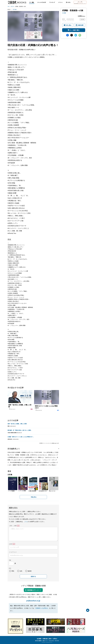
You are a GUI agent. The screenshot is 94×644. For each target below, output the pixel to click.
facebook (68, 35)
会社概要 (39, 639)
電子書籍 (15, 9)
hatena (76, 35)
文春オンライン (45, 641)
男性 (13, 571)
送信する (33, 576)
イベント (60, 2)
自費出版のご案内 (47, 639)
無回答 (30, 571)
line (80, 35)
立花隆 (64, 13)
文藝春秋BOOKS (17, 2)
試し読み (69, 25)
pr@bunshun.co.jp (33, 601)
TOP (9, 6)
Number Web (51, 641)
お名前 (10, 544)
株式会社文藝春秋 (38, 641)
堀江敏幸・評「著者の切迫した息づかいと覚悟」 (20, 430)
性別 (10, 568)
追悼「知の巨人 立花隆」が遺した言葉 (17, 424)
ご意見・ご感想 (13, 526)
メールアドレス (13, 552)
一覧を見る (33, 497)
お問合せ (55, 639)
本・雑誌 (32, 2)
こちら (26, 522)
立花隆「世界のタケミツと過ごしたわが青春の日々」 (21, 437)
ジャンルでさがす (42, 2)
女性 (21, 571)
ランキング (52, 2)
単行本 (12, 6)
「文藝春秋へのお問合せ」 (42, 608)
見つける (68, 2)
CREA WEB (57, 641)
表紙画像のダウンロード (34, 590)
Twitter (72, 35)
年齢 (10, 560)
